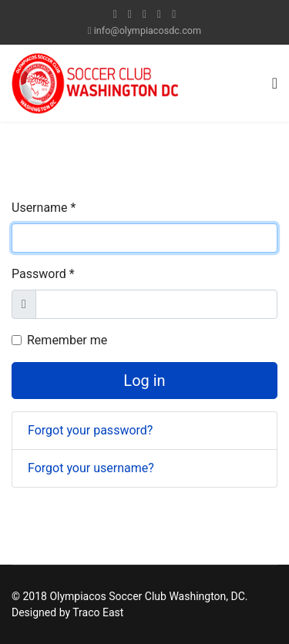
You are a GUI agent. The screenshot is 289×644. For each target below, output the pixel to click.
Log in (144, 381)
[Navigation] (275, 83)
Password (43, 274)
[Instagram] (174, 14)
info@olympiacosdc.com (148, 30)
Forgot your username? (91, 468)
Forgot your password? (90, 430)
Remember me (67, 340)
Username (44, 208)
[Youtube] (144, 14)
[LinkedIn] (159, 14)
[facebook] (115, 14)
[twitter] (130, 14)
